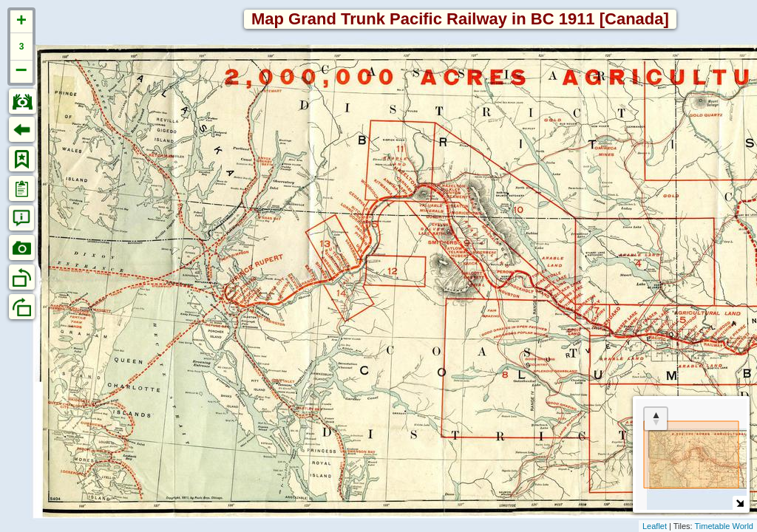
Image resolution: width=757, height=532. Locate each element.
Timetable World (724, 526)
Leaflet (655, 526)
